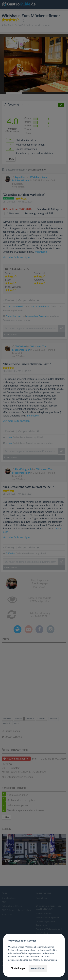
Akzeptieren (38, 968)
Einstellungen (18, 968)
